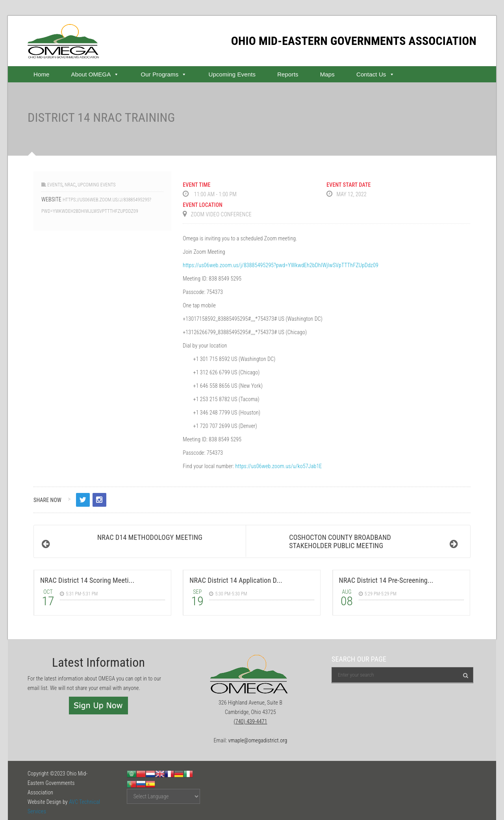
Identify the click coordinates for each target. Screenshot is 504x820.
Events (55, 185)
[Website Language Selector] (163, 796)
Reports (288, 74)
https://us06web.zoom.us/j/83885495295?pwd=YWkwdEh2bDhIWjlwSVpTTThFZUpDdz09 (281, 265)
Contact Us (375, 74)
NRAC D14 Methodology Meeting (150, 537)
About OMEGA (95, 74)
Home (42, 74)
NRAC (70, 185)
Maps (327, 74)
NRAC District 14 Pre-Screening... (386, 580)
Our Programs (164, 74)
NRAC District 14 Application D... (236, 580)
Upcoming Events (232, 74)
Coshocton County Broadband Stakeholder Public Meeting (340, 541)
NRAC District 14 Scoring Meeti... (87, 580)
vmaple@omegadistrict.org (258, 740)
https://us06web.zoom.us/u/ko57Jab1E (278, 466)
